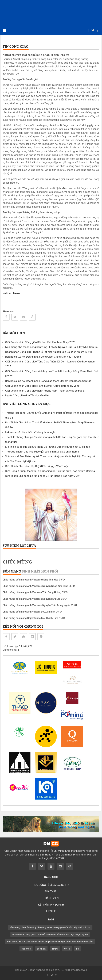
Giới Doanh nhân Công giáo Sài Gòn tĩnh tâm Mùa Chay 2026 (40, 342)
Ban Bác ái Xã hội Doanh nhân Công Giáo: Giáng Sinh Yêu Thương (43, 357)
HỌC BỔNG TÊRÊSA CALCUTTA (51, 885)
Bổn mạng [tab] (12, 571)
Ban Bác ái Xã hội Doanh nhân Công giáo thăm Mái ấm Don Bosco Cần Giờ (48, 381)
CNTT (67, 949)
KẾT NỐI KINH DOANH (51, 905)
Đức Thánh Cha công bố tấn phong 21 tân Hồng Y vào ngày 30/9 (42, 476)
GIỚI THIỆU (51, 892)
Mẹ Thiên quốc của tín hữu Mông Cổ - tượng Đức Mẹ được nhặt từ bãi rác (48, 447)
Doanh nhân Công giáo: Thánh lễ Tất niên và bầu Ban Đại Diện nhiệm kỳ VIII (48, 352)
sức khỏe (26, 949)
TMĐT (55, 949)
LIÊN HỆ (51, 911)
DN (51, 844)
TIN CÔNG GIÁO (16, 46)
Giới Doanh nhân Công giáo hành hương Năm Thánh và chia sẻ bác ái (45, 391)
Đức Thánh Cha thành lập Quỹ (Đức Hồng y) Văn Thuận (37, 466)
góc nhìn (41, 949)
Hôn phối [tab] (50, 571)
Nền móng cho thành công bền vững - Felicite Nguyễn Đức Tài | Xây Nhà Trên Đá (51, 347)
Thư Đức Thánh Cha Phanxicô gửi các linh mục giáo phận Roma (42, 452)
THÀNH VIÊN (51, 898)
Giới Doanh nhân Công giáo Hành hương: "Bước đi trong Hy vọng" (43, 386)
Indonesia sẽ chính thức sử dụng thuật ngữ (30, 432)
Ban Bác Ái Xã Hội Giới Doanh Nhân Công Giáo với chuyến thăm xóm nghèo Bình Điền (50, 942)
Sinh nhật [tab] (31, 571)
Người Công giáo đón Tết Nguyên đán (27, 396)
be (77, 949)
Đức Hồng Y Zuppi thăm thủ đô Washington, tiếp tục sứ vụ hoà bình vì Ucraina (50, 471)
